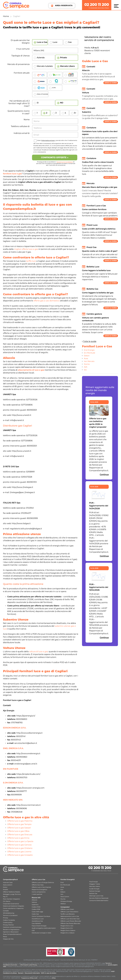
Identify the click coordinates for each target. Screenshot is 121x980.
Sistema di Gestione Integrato (14, 906)
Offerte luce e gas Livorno (19, 852)
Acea (55, 81)
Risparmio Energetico (39, 889)
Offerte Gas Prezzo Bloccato (70, 923)
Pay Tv (5, 897)
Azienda (41, 58)
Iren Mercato (89, 361)
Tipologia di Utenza (20, 56)
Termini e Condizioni (10, 915)
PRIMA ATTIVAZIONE (42, 94)
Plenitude (55, 75)
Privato (63, 58)
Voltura (34, 902)
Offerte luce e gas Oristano (20, 848)
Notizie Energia (95, 891)
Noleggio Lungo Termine (12, 894)
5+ (75, 113)
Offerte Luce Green (67, 909)
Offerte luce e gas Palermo (20, 821)
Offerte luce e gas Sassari (19, 828)
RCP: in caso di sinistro (49, 973)
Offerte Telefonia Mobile (12, 892)
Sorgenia (70, 81)
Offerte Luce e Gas (39, 879)
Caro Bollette (36, 923)
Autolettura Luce (38, 919)
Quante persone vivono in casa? (19, 112)
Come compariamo (39, 892)
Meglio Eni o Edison (67, 933)
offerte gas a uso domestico (46, 301)
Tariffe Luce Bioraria (67, 914)
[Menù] (117, 6)
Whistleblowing (9, 913)
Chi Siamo (7, 901)
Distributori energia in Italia (41, 933)
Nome (27, 120)
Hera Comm (65, 897)
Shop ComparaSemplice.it (12, 934)
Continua (104, 475)
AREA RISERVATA (62, 6)
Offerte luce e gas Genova (19, 845)
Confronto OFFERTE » (55, 157)
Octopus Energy (66, 901)
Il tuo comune (23, 49)
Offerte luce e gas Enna (18, 838)
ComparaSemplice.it (10, 879)
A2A (86, 367)
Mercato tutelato (45, 66)
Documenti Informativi (32, 973)
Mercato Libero (67, 66)
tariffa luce (31, 261)
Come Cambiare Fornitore (41, 916)
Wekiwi (63, 904)
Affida (54, 978)
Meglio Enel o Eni (67, 928)
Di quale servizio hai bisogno (20, 42)
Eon (62, 889)
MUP (113, 971)
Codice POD (36, 907)
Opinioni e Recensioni (11, 932)
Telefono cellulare (20, 126)
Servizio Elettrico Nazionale (99, 898)
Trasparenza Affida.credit (29, 978)
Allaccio (35, 900)
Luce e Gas (42, 42)
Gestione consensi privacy (12, 927)
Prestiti (6, 889)
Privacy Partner (9, 925)
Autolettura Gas (37, 921)
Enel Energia (89, 350)
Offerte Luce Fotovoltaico (69, 912)
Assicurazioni (8, 885)
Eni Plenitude (90, 353)
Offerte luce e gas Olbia (18, 831)
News (5, 937)
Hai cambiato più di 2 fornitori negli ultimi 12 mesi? (19, 103)
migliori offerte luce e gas (26, 249)
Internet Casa (8, 882)
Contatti (6, 911)
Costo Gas (35, 914)
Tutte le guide (89, 341)
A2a (40, 88)
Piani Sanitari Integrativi (12, 899)
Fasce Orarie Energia (39, 926)
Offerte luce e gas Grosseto (20, 855)
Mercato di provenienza (19, 64)
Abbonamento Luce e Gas (70, 916)
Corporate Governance (11, 904)
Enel (40, 75)
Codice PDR (36, 909)
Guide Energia (94, 889)
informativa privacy (48, 140)
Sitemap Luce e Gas (96, 896)
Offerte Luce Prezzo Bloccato (71, 921)
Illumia (87, 364)
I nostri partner (37, 894)
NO (62, 103)
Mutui (5, 887)
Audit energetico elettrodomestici (44, 928)
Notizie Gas (93, 893)
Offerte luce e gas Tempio (19, 824)
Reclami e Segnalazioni (11, 929)
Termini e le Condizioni (65, 162)
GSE (33, 930)
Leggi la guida (111, 83)
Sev (85, 370)
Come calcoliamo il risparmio (13, 908)
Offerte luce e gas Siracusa (20, 835)
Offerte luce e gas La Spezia (20, 841)
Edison (40, 81)
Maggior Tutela (95, 884)
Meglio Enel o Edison (68, 930)
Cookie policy (8, 922)
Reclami (21, 973)
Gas (70, 42)
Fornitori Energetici (68, 879)
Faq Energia (93, 882)
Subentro (35, 905)
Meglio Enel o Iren (67, 926)
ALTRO (54, 88)
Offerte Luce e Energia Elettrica (43, 882)
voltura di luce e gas (38, 652)
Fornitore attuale (22, 73)
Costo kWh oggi (37, 912)
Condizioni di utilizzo (10, 973)
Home (6, 16)
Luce (55, 42)
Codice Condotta (9, 920)
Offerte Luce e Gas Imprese (41, 887)
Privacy (6, 918)
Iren (70, 75)
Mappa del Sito (8, 939)
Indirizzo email (22, 133)
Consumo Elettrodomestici (99, 900)
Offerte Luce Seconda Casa (70, 919)
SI (38, 103)
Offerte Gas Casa (38, 885)
